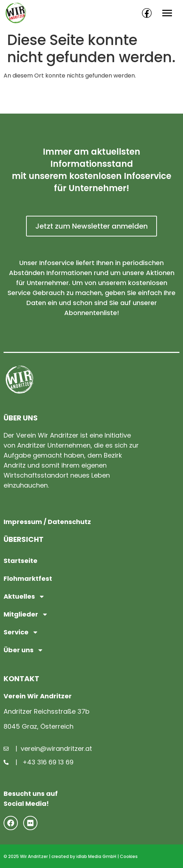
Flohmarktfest (28, 578)
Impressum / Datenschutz (47, 522)
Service (21, 632)
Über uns (24, 650)
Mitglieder (26, 614)
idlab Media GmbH (96, 856)
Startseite (21, 561)
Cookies (129, 856)
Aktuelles (24, 597)
